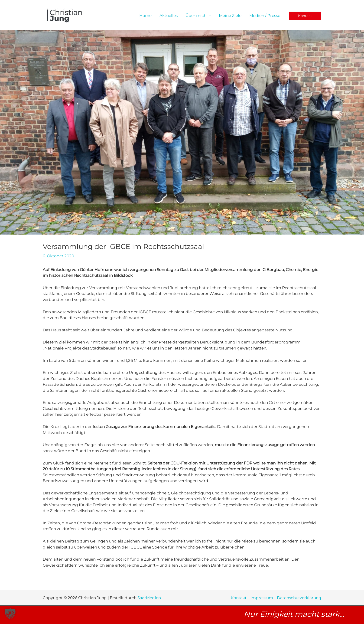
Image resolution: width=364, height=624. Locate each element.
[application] (209, 16)
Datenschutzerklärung (299, 598)
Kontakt (239, 598)
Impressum (262, 598)
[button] (305, 16)
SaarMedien (150, 598)
